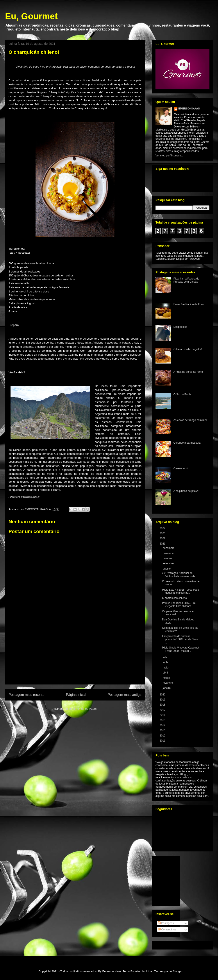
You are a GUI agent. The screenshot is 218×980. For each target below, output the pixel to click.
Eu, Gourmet (31, 16)
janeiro (167, 688)
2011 (163, 741)
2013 (163, 730)
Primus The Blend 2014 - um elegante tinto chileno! (179, 605)
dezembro (169, 548)
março (167, 678)
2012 (163, 736)
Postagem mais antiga (125, 695)
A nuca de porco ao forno (188, 372)
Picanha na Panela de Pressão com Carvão (186, 280)
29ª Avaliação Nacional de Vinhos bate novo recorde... (180, 575)
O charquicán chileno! (175, 598)
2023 (163, 533)
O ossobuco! (181, 468)
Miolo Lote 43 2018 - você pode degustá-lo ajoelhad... (180, 591)
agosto (167, 569)
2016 (163, 715)
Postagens (166, 923)
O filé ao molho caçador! (188, 349)
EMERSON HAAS (189, 109)
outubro (168, 558)
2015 (163, 720)
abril (166, 673)
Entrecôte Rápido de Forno (189, 304)
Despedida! (180, 327)
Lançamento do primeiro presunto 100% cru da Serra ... (180, 639)
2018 (163, 705)
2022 (163, 538)
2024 (163, 528)
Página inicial (76, 695)
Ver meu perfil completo (169, 156)
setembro (169, 563)
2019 (163, 700)
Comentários (167, 930)
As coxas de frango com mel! (190, 420)
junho (166, 662)
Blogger (177, 971)
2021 (163, 544)
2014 (163, 725)
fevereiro (168, 683)
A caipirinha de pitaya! (186, 491)
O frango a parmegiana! (187, 443)
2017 (163, 710)
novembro (169, 553)
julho (166, 657)
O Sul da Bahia (182, 394)
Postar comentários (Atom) (81, 709)
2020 (163, 695)
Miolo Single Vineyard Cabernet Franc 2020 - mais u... (181, 649)
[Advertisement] (75, 659)
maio (166, 668)
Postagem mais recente (27, 695)
